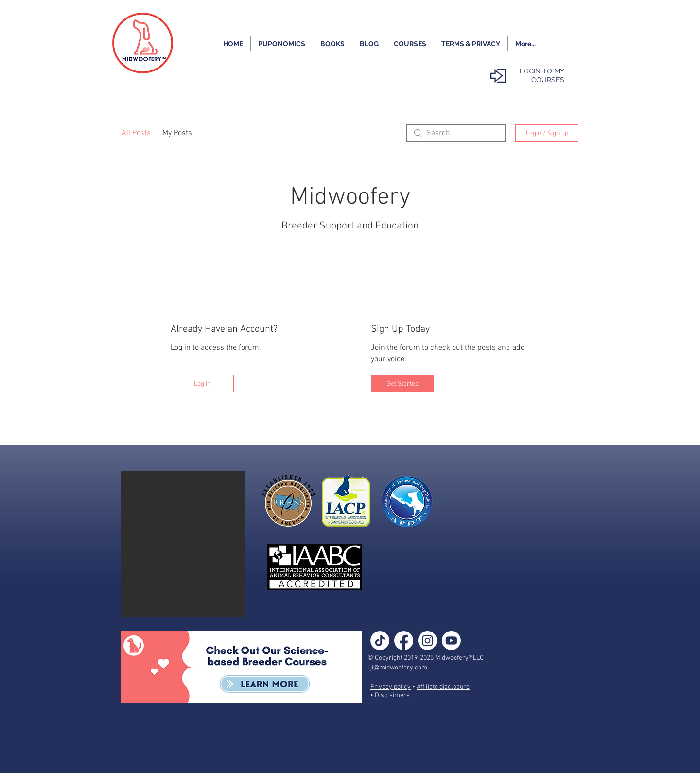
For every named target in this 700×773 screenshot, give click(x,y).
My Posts (177, 133)
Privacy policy (391, 687)
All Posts (136, 133)
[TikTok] (380, 641)
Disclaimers (392, 695)
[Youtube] (451, 641)
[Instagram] (428, 641)
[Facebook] (404, 641)
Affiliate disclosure (443, 687)
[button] (183, 544)
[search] (456, 133)
